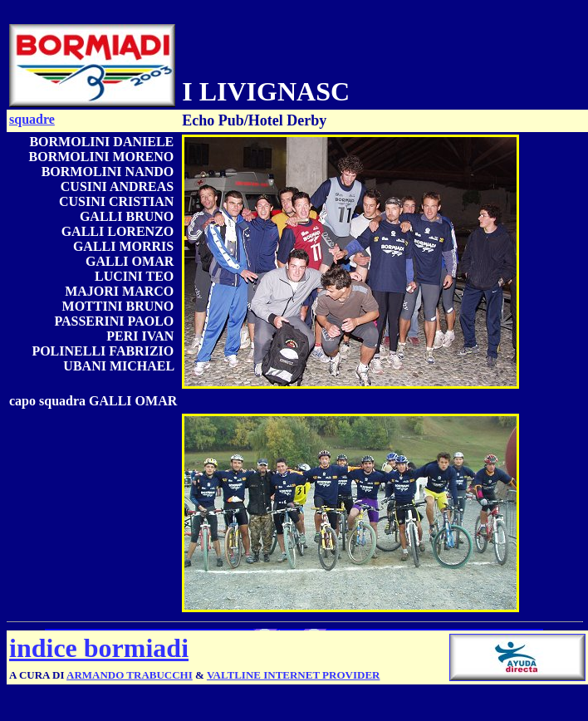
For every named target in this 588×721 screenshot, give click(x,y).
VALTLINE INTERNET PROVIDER (294, 675)
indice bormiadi (99, 648)
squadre (32, 119)
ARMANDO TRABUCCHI (130, 675)
